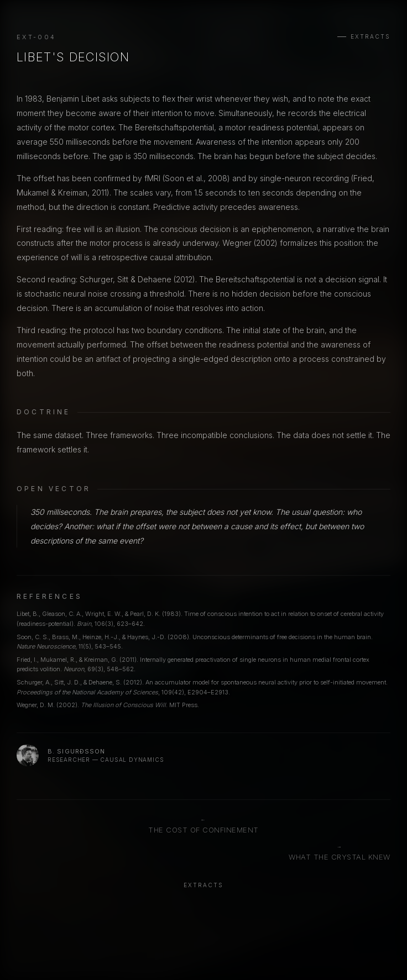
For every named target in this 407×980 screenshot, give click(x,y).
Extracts (371, 36)
